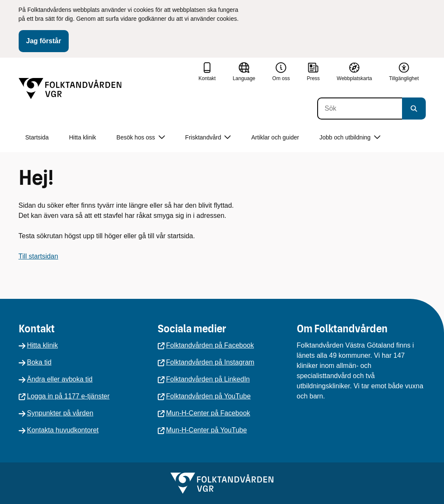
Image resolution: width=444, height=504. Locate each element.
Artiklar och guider (275, 137)
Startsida (37, 137)
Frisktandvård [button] (208, 138)
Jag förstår (44, 41)
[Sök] (360, 109)
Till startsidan (39, 256)
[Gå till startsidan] (70, 89)
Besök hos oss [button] (141, 138)
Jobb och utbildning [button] (350, 138)
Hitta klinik (83, 137)
